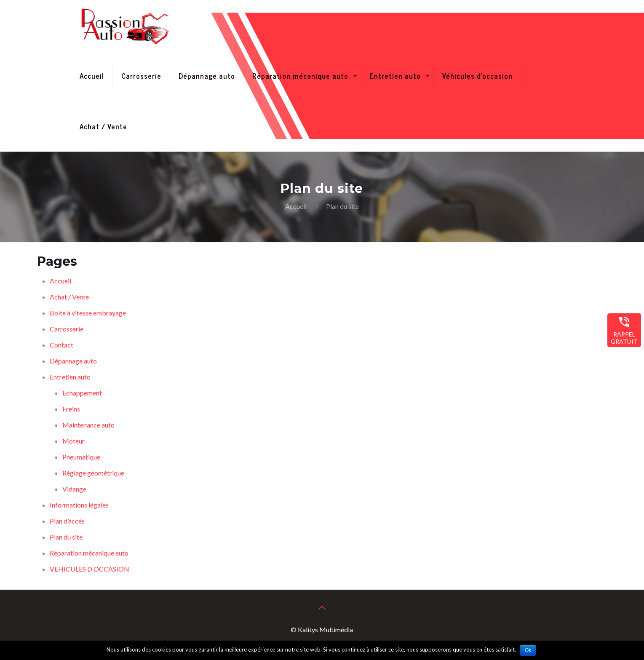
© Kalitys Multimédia (322, 629)
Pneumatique (81, 457)
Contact (61, 345)
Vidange (74, 489)
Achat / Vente (69, 297)
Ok (528, 650)
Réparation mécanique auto (89, 553)
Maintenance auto (88, 425)
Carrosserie (67, 329)
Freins (71, 409)
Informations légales (79, 505)
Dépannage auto (73, 361)
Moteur (73, 441)
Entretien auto (70, 377)
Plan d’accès (67, 521)
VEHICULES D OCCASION (90, 569)
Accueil (296, 206)
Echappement (82, 393)
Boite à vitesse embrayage (88, 313)
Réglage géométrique (93, 473)
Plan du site (66, 537)
